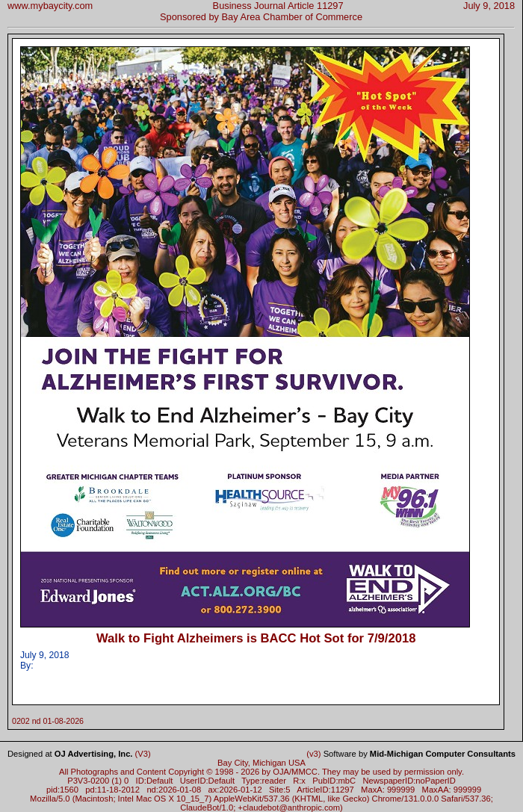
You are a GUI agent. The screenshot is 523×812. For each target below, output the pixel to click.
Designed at (70, 754)
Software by (420, 754)
